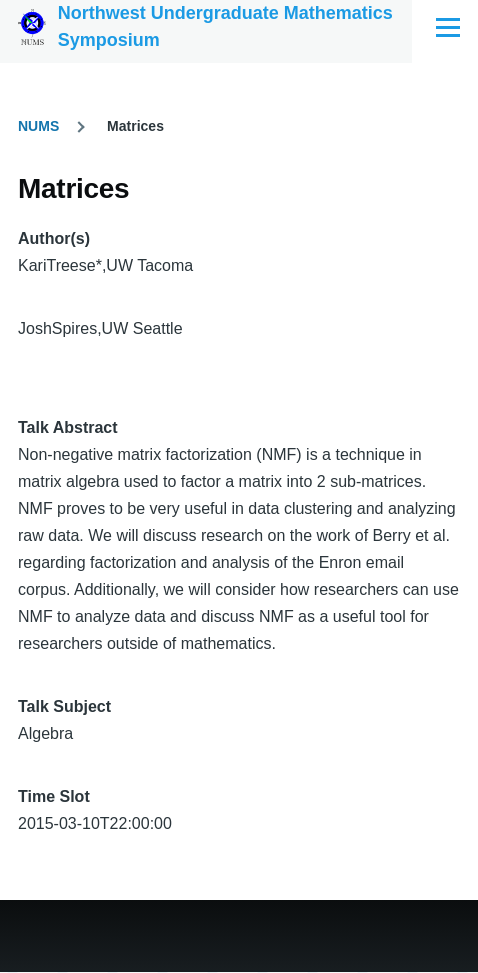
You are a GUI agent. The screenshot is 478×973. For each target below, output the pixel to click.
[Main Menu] (448, 27)
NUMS (38, 126)
